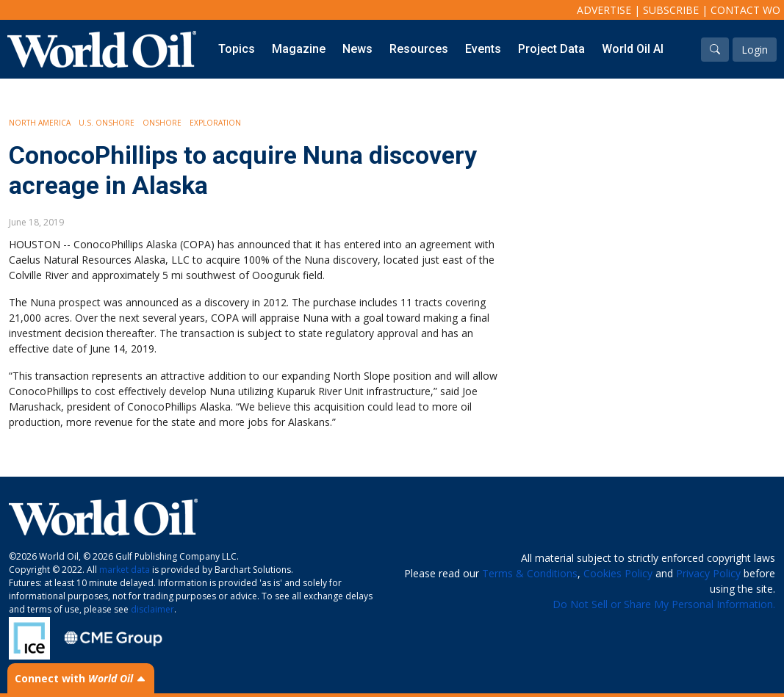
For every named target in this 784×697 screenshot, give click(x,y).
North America (40, 123)
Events (483, 49)
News (357, 49)
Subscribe (671, 10)
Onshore (162, 123)
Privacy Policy (708, 573)
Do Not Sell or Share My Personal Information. (664, 604)
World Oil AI (633, 49)
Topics (237, 49)
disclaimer (152, 609)
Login (755, 50)
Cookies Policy (618, 573)
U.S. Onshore (107, 123)
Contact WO (745, 10)
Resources (419, 49)
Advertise (604, 10)
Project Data (551, 49)
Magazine (299, 49)
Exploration (215, 123)
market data (125, 570)
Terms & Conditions (530, 573)
